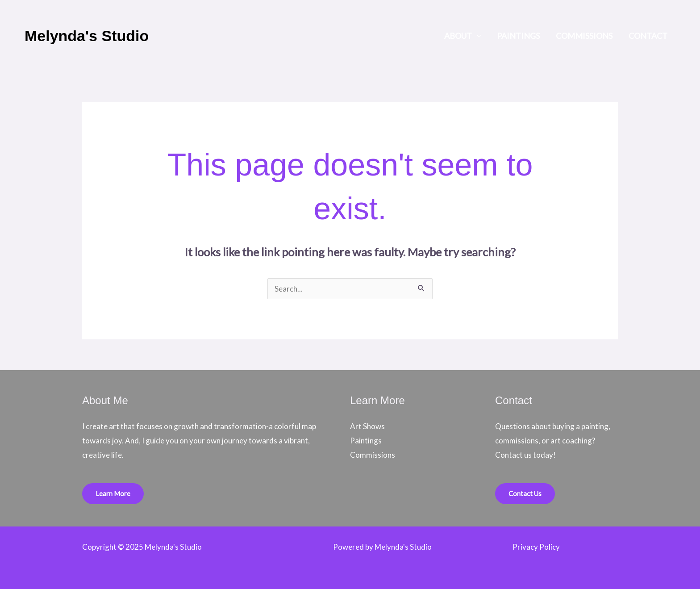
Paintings (518, 36)
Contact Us (525, 493)
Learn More (113, 493)
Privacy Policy (536, 547)
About (458, 36)
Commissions (584, 36)
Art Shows (367, 426)
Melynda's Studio (87, 36)
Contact (648, 36)
